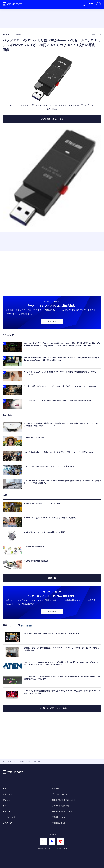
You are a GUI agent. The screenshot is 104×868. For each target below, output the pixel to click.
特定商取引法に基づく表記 (62, 811)
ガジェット (7, 800)
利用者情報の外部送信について (64, 800)
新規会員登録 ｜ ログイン (99, 4)
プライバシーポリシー (60, 794)
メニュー (91, 4)
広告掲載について (59, 817)
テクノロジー (8, 794)
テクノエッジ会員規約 (60, 806)
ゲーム (5, 806)
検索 (83, 4)
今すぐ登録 (52, 321)
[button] (5, 84)
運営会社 (55, 789)
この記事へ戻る (52, 119)
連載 (5, 789)
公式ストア (7, 823)
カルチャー (7, 811)
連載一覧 (52, 578)
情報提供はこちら (59, 823)
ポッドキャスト (9, 817)
